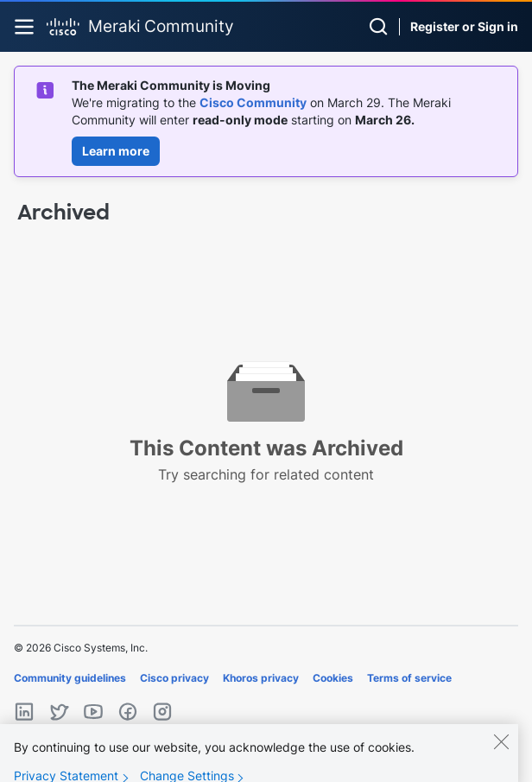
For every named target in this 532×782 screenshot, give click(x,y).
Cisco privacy (174, 678)
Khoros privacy (261, 678)
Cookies (333, 678)
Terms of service (409, 678)
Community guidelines (70, 678)
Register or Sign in (464, 26)
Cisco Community (253, 102)
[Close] (501, 750)
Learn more (116, 151)
